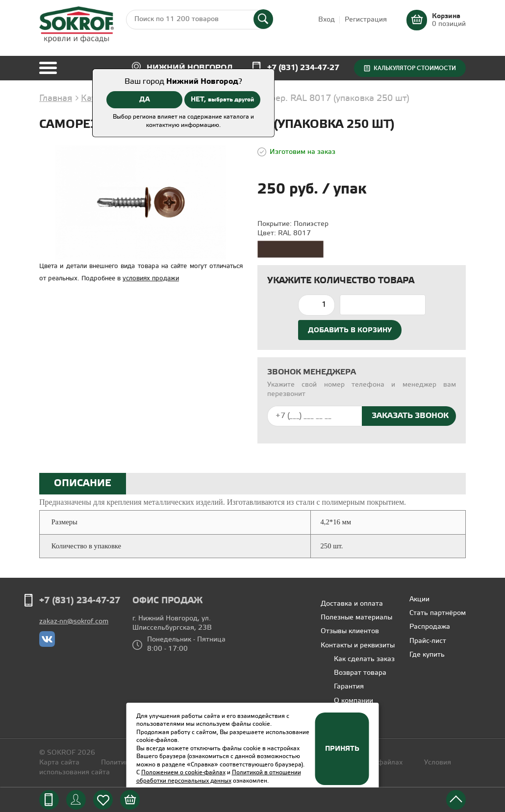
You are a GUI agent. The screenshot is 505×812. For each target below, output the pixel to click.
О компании (353, 701)
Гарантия (349, 687)
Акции (419, 600)
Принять (342, 749)
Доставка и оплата (352, 604)
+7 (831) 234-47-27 (303, 68)
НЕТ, (222, 99)
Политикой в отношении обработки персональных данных (219, 777)
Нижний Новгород (190, 68)
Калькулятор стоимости (415, 68)
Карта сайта (59, 763)
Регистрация (366, 20)
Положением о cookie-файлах (183, 773)
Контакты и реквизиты (358, 646)
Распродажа (430, 627)
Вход (327, 20)
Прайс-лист (428, 641)
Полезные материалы (356, 618)
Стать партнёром (438, 613)
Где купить (427, 655)
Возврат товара (360, 673)
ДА (145, 99)
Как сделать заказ (364, 659)
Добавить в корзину (350, 330)
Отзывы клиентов (350, 631)
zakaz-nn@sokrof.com (74, 622)
